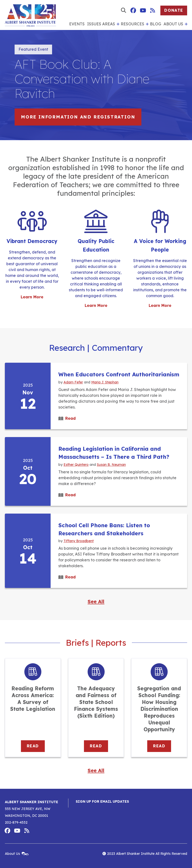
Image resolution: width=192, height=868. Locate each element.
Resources (133, 24)
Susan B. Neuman (111, 464)
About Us (173, 24)
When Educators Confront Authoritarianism (119, 374)
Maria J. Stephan (105, 382)
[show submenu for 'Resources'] (146, 24)
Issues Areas (101, 24)
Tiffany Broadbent (79, 541)
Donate (174, 10)
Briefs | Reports (96, 643)
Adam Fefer (73, 382)
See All (96, 601)
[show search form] (123, 10)
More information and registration (78, 117)
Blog (155, 24)
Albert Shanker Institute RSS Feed (153, 10)
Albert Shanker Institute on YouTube (143, 10)
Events (77, 24)
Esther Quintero (76, 464)
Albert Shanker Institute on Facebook (133, 10)
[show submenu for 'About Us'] (185, 24)
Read (70, 418)
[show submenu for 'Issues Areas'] (117, 24)
